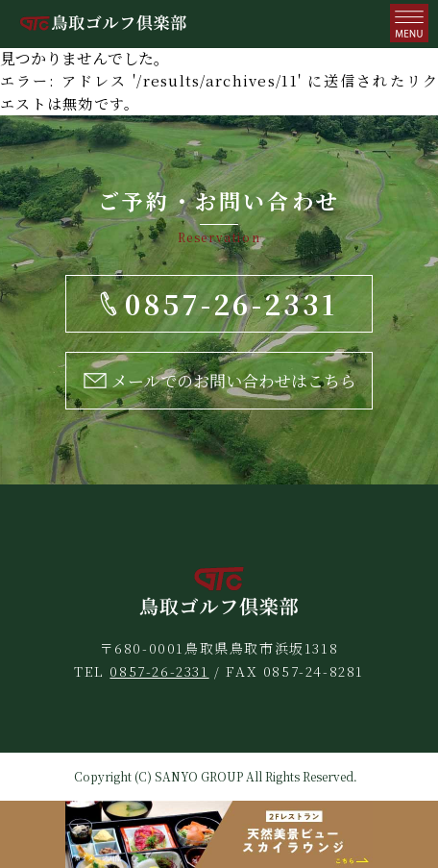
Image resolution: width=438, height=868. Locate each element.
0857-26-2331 (159, 671)
